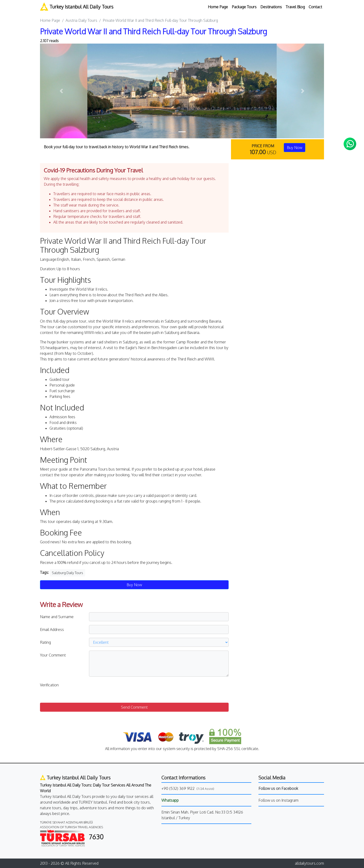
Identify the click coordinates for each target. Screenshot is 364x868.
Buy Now (295, 148)
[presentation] (125, 690)
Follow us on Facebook (278, 788)
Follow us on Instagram (278, 800)
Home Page (218, 7)
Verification (49, 685)
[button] (61, 91)
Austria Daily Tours (81, 20)
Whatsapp (170, 800)
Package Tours (244, 7)
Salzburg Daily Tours (67, 573)
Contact (315, 7)
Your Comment (53, 655)
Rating (45, 642)
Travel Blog (295, 7)
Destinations (271, 7)
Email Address (52, 630)
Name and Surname (57, 617)
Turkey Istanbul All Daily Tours (77, 7)
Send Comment (134, 707)
